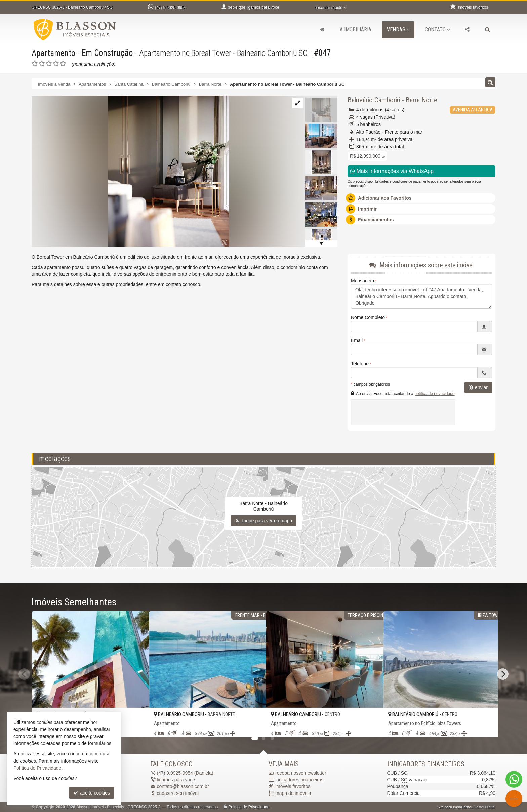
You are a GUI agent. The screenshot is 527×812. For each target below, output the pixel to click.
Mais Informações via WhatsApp (392, 171)
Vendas (398, 29)
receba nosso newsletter (301, 773)
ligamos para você (176, 780)
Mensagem (362, 281)
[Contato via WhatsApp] (514, 779)
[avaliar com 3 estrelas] (49, 64)
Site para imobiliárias (454, 807)
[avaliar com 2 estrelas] (42, 64)
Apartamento (54, 53)
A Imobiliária (356, 29)
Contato (437, 29)
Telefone (360, 364)
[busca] (488, 30)
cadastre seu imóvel (178, 793)
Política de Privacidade (249, 807)
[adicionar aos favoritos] (137, 726)
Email (357, 340)
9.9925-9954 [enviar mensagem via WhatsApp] (170, 8)
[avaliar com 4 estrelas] (56, 64)
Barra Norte (421, 100)
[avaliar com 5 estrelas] (63, 64)
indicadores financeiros (299, 780)
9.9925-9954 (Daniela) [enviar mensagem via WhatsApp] (185, 773)
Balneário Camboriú (374, 100)
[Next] (503, 674)
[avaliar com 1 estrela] (35, 64)
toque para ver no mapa (264, 521)
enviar (478, 387)
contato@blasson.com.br (183, 786)
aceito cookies (92, 793)
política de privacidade (434, 394)
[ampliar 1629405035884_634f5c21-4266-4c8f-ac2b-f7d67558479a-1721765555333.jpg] (130, 171)
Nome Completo (368, 317)
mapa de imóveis (293, 793)
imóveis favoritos (293, 786)
